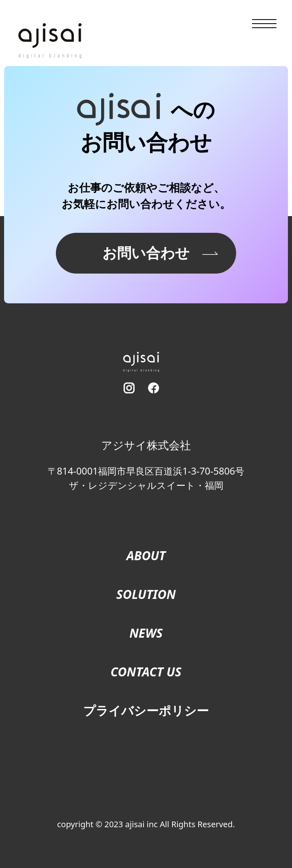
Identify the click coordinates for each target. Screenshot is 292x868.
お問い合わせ (146, 253)
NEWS (146, 633)
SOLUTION (146, 594)
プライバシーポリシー (146, 710)
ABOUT (146, 555)
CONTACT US (146, 672)
